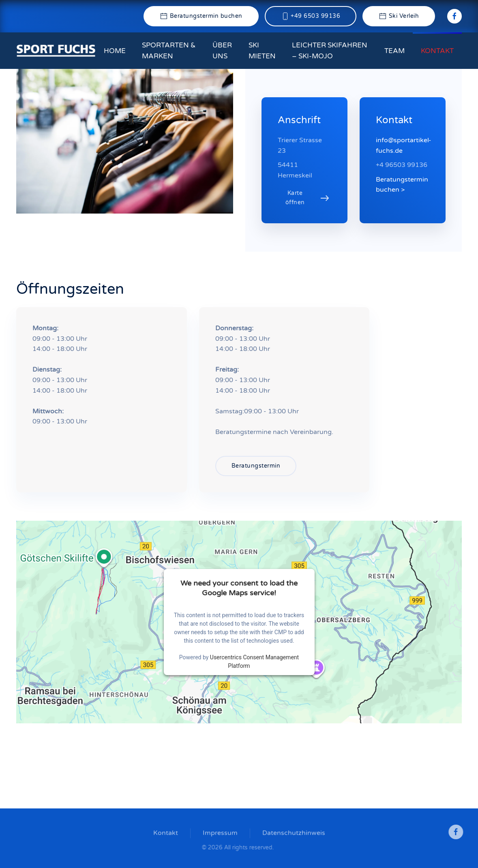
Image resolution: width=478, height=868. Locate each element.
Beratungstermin (256, 466)
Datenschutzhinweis (294, 834)
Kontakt (437, 51)
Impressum (220, 834)
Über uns (222, 51)
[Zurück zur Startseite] (56, 51)
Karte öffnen (295, 198)
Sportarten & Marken (169, 51)
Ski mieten (262, 51)
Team (394, 51)
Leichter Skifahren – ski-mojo (330, 51)
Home (115, 51)
